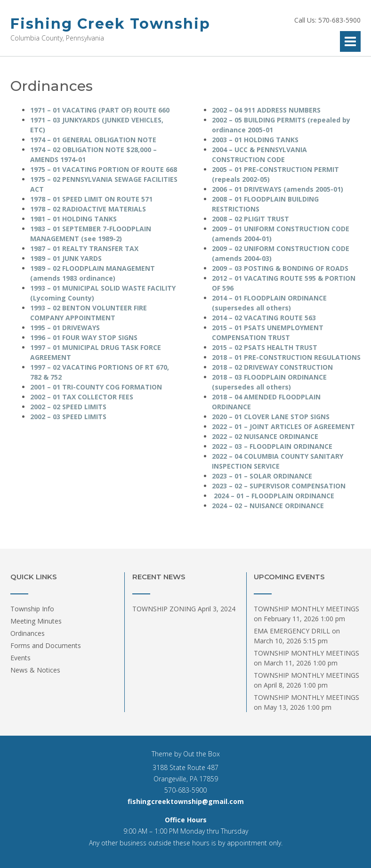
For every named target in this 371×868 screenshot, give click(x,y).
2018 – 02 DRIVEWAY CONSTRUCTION (272, 367)
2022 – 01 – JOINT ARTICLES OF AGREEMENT (283, 426)
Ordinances (28, 633)
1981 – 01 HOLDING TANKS (73, 219)
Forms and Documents (46, 645)
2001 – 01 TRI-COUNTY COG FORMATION (96, 387)
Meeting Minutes (36, 621)
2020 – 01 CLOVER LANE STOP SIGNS (271, 417)
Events (20, 658)
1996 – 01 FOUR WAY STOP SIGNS (84, 337)
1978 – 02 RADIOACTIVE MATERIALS (88, 209)
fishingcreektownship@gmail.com (186, 801)
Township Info (32, 609)
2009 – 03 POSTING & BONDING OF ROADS (280, 268)
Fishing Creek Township (110, 24)
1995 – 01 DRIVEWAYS (65, 328)
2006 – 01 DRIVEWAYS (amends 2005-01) (278, 189)
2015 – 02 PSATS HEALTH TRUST (265, 347)
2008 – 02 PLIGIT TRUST (250, 219)
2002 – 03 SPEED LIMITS (68, 417)
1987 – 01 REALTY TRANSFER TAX (84, 248)
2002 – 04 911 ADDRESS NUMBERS (266, 110)
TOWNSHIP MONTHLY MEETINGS (306, 609)
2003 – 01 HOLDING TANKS (255, 140)
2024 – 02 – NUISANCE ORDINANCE (268, 506)
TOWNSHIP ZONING (164, 609)
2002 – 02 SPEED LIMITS (68, 407)
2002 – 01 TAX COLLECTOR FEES (82, 397)
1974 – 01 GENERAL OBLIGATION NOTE (93, 140)
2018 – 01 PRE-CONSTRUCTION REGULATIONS (286, 357)
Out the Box (202, 754)
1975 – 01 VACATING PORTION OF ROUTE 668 (104, 169)
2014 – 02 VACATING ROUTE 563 (264, 318)
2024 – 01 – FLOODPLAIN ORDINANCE (274, 496)
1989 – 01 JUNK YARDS (66, 258)
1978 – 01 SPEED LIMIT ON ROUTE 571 (91, 199)
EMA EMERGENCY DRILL (292, 631)
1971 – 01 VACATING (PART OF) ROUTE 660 (100, 110)
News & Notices (35, 670)
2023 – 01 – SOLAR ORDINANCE (262, 476)
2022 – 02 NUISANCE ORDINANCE (265, 436)
